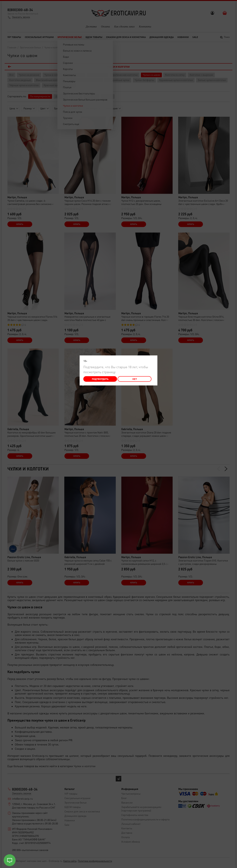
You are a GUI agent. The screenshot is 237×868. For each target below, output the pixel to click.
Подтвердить (100, 379)
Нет (135, 379)
